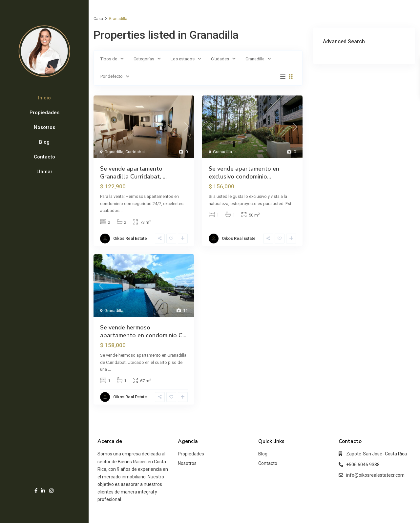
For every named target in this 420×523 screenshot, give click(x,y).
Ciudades (220, 59)
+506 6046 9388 (363, 465)
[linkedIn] (43, 491)
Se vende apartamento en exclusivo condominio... (244, 173)
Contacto (44, 157)
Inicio (44, 98)
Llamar (44, 172)
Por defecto (112, 76)
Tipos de (109, 59)
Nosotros (44, 127)
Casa (98, 19)
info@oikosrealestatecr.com (375, 475)
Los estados (183, 59)
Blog (44, 142)
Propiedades (44, 113)
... (122, 210)
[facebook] (36, 491)
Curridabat (135, 152)
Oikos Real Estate (130, 238)
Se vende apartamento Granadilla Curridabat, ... (133, 173)
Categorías (144, 59)
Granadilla (255, 59)
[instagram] (51, 491)
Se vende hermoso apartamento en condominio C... (143, 331)
